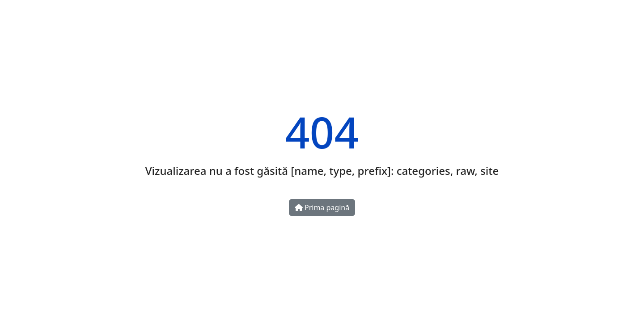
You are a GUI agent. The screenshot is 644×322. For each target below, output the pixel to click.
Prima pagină (322, 208)
